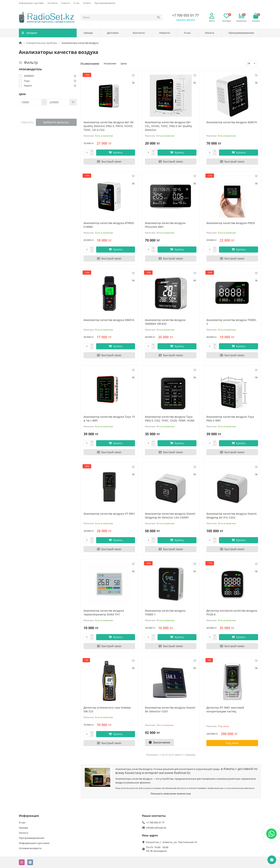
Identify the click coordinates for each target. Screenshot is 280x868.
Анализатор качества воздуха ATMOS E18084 (109, 225)
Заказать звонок (185, 20)
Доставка (113, 33)
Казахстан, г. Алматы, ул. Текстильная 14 (171, 842)
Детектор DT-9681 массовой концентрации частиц (225, 709)
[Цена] (30, 102)
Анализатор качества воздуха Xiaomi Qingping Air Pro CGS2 (231, 516)
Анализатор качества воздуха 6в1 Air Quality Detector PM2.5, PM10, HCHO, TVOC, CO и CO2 (109, 126)
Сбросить (27, 122)
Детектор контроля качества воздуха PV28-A (232, 612)
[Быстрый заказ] (109, 162)
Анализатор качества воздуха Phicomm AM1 (165, 225)
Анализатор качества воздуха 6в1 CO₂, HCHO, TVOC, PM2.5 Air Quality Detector (169, 126)
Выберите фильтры (56, 122)
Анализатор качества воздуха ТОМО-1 (165, 612)
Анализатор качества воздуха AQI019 (232, 122)
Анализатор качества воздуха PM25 (231, 223)
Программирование (105, 3)
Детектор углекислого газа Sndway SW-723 (107, 709)
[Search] (122, 17)
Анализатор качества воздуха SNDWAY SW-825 (165, 322)
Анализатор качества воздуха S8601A (109, 320)
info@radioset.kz (156, 828)
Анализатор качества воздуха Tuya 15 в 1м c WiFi (109, 419)
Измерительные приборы (42, 43)
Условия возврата (30, 848)
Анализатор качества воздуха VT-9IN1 (109, 514)
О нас (76, 3)
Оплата (87, 3)
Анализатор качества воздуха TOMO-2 (232, 322)
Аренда (88, 33)
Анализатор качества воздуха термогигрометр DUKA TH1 (104, 612)
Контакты (53, 3)
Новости (66, 3)
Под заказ (232, 743)
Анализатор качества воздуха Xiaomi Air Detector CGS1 (170, 709)
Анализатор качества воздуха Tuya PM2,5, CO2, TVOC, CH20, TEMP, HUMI (170, 419)
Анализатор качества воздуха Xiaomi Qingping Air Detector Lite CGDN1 (170, 516)
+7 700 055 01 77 (185, 15)
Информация (29, 816)
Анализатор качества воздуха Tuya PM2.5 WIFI (230, 419)
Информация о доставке (31, 3)
